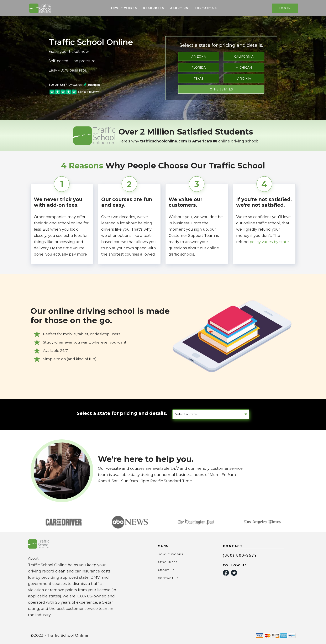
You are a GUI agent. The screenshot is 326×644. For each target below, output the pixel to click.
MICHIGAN (244, 68)
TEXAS (199, 79)
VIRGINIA (244, 79)
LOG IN (285, 8)
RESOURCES (154, 8)
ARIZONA (199, 57)
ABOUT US (179, 8)
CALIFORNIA (244, 57)
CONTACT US (206, 8)
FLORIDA (199, 68)
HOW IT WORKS (123, 8)
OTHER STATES (221, 90)
